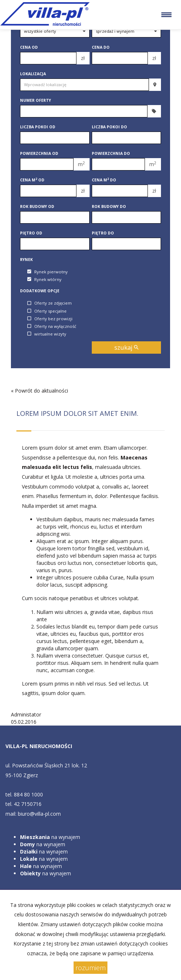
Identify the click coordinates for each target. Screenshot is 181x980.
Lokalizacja (33, 74)
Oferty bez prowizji (50, 319)
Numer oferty (36, 100)
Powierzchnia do (111, 153)
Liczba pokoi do (109, 127)
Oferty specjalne (47, 311)
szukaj (126, 347)
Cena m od (32, 180)
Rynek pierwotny (48, 272)
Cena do (101, 47)
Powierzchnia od (39, 153)
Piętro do (103, 233)
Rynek (26, 260)
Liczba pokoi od (38, 127)
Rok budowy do (109, 206)
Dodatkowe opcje (40, 291)
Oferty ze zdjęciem (50, 303)
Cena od (29, 47)
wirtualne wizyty (47, 334)
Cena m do (104, 180)
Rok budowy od (37, 206)
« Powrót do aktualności (40, 391)
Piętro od (31, 233)
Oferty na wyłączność (52, 326)
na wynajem (50, 837)
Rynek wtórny (44, 279)
